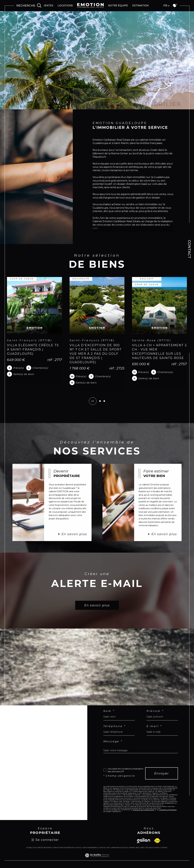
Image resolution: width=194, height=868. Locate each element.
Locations (65, 6)
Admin (131, 848)
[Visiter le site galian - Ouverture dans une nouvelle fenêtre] (144, 841)
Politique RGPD (152, 848)
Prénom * (155, 711)
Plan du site (104, 848)
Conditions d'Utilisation (168, 810)
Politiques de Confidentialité (144, 810)
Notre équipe (118, 6)
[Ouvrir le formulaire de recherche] (29, 6)
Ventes (48, 6)
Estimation (140, 6)
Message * (113, 742)
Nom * (109, 711)
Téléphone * (115, 726)
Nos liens (140, 848)
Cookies (164, 848)
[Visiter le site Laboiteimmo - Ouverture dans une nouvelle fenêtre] (97, 859)
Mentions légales (119, 848)
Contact (189, 249)
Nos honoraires (90, 848)
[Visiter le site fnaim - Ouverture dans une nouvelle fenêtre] (157, 841)
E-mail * (154, 726)
